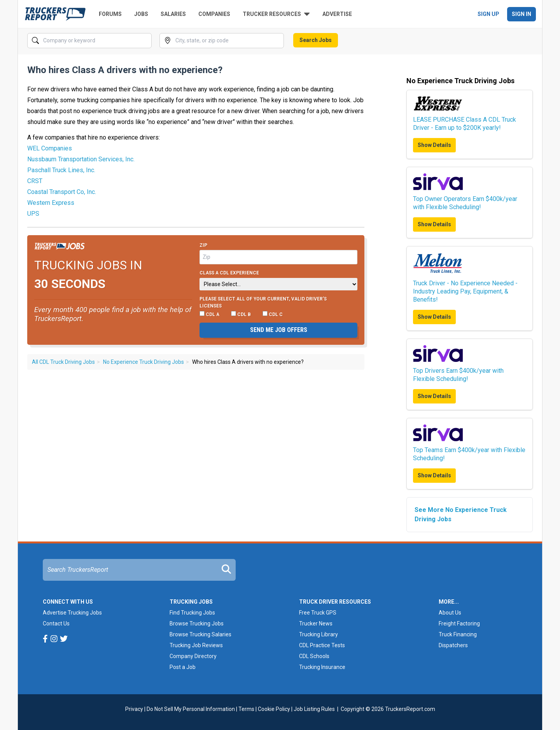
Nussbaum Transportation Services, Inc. (81, 159)
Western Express (51, 203)
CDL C (273, 314)
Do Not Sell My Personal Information (191, 709)
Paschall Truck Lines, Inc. (61, 170)
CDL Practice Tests (322, 645)
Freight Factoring (459, 623)
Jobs (141, 14)
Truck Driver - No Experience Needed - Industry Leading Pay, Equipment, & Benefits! (465, 291)
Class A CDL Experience (229, 273)
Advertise (337, 14)
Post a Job (183, 667)
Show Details (434, 145)
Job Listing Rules (314, 709)
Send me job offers (279, 330)
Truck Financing (458, 634)
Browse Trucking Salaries (200, 634)
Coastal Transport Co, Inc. (62, 192)
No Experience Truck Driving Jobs (143, 362)
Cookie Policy (274, 709)
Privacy (134, 709)
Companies (214, 14)
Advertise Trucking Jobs (72, 613)
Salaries (173, 14)
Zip (203, 245)
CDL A (209, 314)
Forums (110, 14)
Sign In (521, 14)
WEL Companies (50, 148)
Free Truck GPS (318, 613)
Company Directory (193, 656)
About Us (450, 613)
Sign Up (488, 14)
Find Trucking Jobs (192, 613)
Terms (246, 709)
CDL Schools (314, 656)
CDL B (241, 314)
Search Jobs (316, 40)
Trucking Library (318, 634)
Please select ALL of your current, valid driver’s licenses (263, 302)
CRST (35, 181)
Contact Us (56, 623)
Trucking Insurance (322, 667)
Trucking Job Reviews (196, 645)
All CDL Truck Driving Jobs (63, 362)
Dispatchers (453, 645)
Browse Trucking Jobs (197, 623)
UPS (33, 214)
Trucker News (316, 623)
